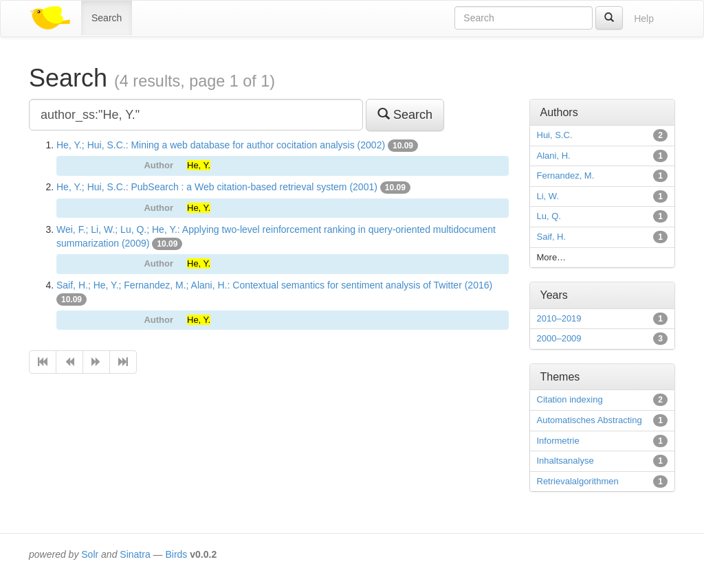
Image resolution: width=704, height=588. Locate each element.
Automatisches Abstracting (590, 420)
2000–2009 (559, 338)
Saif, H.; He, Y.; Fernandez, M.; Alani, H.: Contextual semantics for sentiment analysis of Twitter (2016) (274, 285)
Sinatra (135, 554)
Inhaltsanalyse (565, 461)
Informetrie (558, 441)
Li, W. (548, 196)
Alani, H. (554, 156)
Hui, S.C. (555, 135)
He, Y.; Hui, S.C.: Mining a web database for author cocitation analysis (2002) (221, 145)
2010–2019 (559, 318)
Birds (176, 554)
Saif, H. (552, 237)
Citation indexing (570, 399)
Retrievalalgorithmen (578, 481)
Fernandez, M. (566, 176)
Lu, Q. (549, 216)
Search (107, 18)
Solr (90, 554)
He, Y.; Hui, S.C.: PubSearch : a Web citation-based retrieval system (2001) (217, 187)
